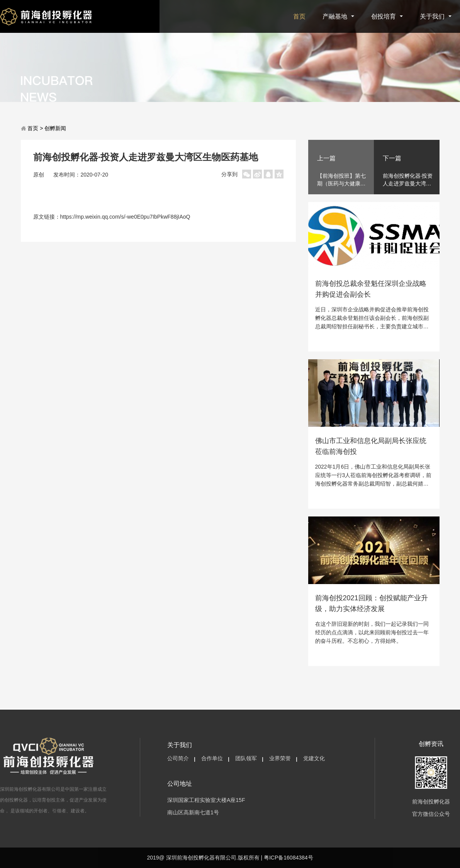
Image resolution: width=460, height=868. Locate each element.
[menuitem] (178, 759)
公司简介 (178, 758)
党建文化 (314, 758)
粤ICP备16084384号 (289, 858)
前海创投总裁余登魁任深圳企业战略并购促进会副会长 (371, 289)
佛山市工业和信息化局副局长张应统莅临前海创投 (371, 446)
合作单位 (212, 758)
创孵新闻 (55, 128)
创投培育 (387, 16)
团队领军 (246, 758)
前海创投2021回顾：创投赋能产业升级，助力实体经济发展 (372, 603)
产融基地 (338, 16)
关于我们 (436, 16)
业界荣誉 (280, 758)
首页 (299, 16)
